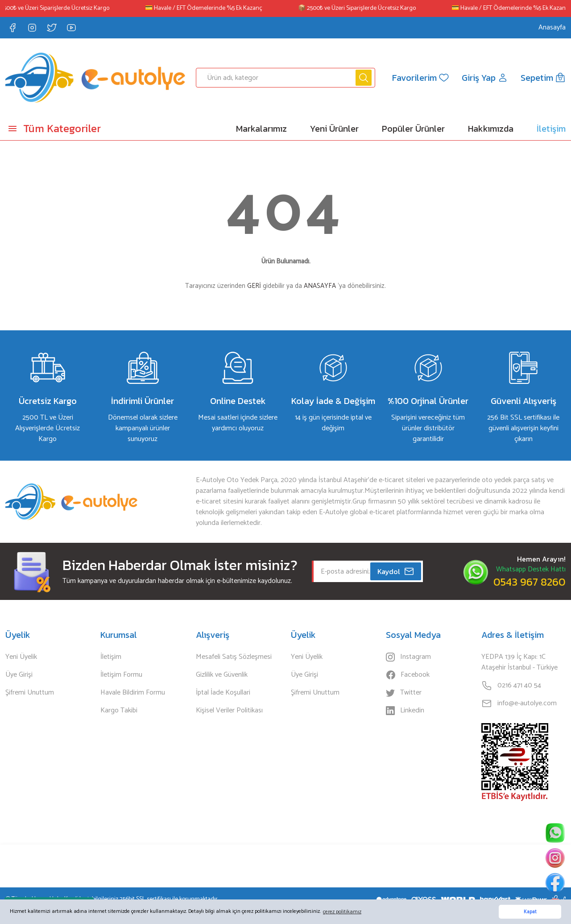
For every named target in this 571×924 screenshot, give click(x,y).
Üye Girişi (19, 675)
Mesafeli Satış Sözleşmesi (234, 657)
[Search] (286, 78)
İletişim (111, 657)
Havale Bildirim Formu (133, 693)
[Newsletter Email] (367, 571)
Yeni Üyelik (21, 657)
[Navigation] (71, 129)
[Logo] (95, 78)
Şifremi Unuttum (30, 693)
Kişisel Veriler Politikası (229, 711)
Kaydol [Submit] (396, 571)
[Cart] (543, 78)
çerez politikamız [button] (342, 912)
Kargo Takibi (119, 711)
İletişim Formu (121, 675)
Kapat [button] (530, 912)
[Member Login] (485, 78)
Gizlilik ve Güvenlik (222, 675)
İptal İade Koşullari (223, 693)
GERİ (254, 286)
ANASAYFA (320, 286)
